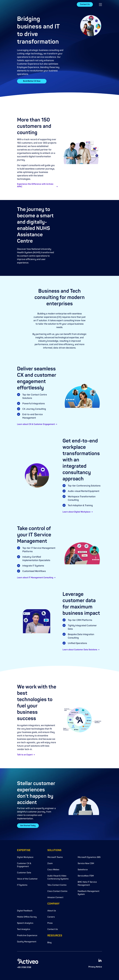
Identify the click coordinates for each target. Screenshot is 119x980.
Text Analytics (24, 929)
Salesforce (83, 870)
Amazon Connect (55, 897)
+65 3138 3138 (24, 967)
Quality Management (27, 942)
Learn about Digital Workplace (76, 512)
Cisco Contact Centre (57, 891)
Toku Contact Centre (57, 885)
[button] (100, 4)
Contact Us (85, 4)
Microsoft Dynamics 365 (89, 857)
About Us (52, 911)
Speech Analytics (25, 923)
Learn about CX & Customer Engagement (36, 424)
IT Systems (22, 885)
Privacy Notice (95, 967)
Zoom (50, 863)
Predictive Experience (27, 936)
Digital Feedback (25, 911)
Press (50, 923)
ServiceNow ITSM (86, 876)
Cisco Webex (53, 870)
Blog (49, 943)
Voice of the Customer (27, 879)
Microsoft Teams (55, 857)
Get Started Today (28, 826)
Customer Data (24, 873)
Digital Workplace (25, 857)
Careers (51, 917)
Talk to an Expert (25, 755)
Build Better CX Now (32, 81)
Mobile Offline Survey (27, 917)
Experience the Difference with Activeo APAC (35, 185)
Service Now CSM (86, 863)
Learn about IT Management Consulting (35, 578)
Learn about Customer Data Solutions (80, 650)
